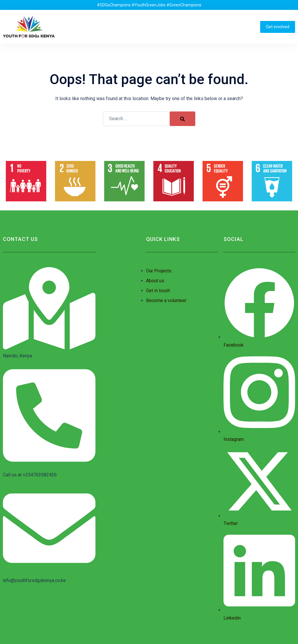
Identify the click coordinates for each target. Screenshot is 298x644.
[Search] (182, 119)
